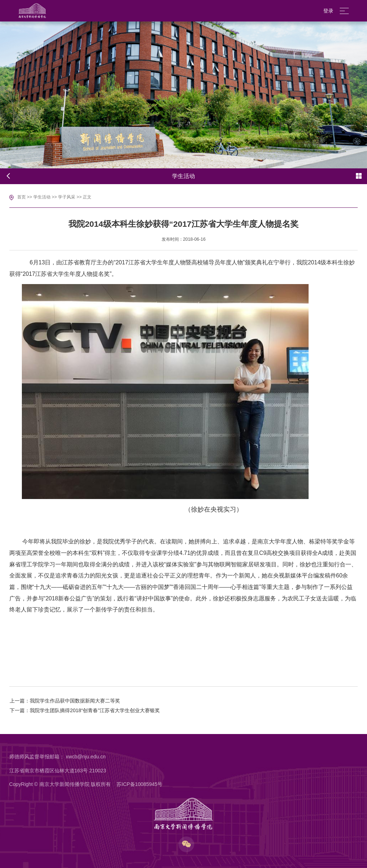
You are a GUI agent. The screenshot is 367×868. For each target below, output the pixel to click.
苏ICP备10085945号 (139, 784)
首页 (22, 197)
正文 (87, 197)
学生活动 (42, 197)
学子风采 (67, 197)
